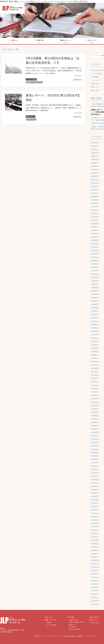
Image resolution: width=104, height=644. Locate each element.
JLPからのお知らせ (75, 629)
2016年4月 (95, 426)
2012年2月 (95, 594)
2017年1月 (95, 395)
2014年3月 (95, 510)
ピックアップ (96, 80)
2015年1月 (95, 476)
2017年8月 (95, 375)
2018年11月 (95, 331)
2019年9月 (95, 298)
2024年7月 (95, 193)
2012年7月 (95, 577)
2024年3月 (95, 203)
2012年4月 (95, 587)
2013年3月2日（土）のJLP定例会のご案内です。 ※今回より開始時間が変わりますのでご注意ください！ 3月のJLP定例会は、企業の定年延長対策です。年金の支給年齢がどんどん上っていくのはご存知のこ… (54, 71)
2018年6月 (95, 345)
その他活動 (95, 77)
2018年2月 (95, 355)
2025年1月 (95, 176)
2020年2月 (95, 288)
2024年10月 (95, 183)
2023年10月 (95, 217)
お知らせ (13, 41)
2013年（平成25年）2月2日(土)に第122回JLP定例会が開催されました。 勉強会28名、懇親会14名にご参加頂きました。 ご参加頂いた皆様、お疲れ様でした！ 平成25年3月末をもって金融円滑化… (54, 107)
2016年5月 (95, 422)
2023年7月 (95, 227)
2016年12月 (95, 399)
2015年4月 (95, 466)
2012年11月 (95, 564)
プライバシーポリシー (91, 636)
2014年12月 (95, 480)
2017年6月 (95, 382)
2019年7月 (95, 304)
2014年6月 (95, 500)
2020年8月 (95, 284)
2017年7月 (95, 379)
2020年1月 (95, 291)
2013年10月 (95, 527)
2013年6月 (95, 540)
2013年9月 (95, 530)
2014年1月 (95, 517)
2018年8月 (95, 341)
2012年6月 (95, 581)
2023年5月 (95, 234)
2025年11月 (95, 153)
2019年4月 (95, 315)
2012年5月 (95, 584)
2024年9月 (95, 187)
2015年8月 (95, 453)
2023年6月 (95, 230)
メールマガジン (95, 623)
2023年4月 (95, 237)
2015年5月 (95, 463)
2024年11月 (95, 180)
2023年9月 (95, 220)
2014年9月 (95, 490)
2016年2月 (95, 432)
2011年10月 (95, 601)
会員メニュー (94, 620)
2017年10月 (95, 368)
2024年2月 (95, 207)
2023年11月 (95, 213)
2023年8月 (95, 224)
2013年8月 (95, 534)
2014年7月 (95, 496)
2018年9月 (95, 338)
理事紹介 (49, 623)
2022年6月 (95, 261)
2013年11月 (95, 523)
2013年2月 (95, 554)
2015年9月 (95, 449)
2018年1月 (95, 358)
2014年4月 (95, 506)
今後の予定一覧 (73, 620)
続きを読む (78, 76)
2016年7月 (95, 416)
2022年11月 (95, 254)
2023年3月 (95, 240)
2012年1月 (95, 598)
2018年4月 (95, 352)
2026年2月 (95, 146)
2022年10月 (95, 257)
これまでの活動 (31, 79)
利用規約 (80, 636)
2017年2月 (95, 392)
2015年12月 (95, 439)
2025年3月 (95, 170)
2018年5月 (95, 348)
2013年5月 (95, 544)
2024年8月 (95, 190)
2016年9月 (95, 409)
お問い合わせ (94, 617)
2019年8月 (95, 301)
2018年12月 (95, 328)
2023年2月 (95, 244)
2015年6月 (95, 459)
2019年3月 (95, 318)
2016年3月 (95, 429)
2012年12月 (95, 560)
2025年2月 (95, 173)
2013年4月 (95, 547)
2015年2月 (95, 473)
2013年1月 (95, 557)
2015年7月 (95, 456)
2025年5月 (95, 163)
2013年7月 (95, 537)
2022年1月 (95, 274)
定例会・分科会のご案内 (35, 82)
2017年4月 (95, 385)
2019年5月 (95, 311)
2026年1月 (95, 149)
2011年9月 (95, 604)
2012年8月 (95, 574)
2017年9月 (95, 372)
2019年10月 (95, 294)
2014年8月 (95, 493)
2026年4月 (95, 143)
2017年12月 (95, 362)
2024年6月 (95, 197)
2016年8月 (95, 412)
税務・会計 (95, 90)
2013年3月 (95, 550)
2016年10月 (95, 406)
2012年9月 (95, 571)
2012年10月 (95, 567)
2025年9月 (95, 156)
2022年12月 (95, 251)
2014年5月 (95, 503)
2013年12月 (95, 520)
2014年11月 (95, 483)
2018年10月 (95, 335)
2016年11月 (95, 402)
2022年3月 (95, 271)
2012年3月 (95, 591)
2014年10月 (95, 486)
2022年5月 (95, 264)
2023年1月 (95, 247)
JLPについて (49, 617)
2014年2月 (95, 513)
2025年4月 (95, 166)
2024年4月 (95, 200)
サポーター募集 (51, 625)
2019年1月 (95, 325)
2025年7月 (95, 159)
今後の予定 (39, 41)
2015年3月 (95, 470)
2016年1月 (95, 436)
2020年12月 (95, 277)
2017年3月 (95, 389)
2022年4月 (95, 267)
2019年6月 (95, 308)
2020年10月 (95, 281)
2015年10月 (95, 446)
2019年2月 (95, 321)
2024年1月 (95, 210)
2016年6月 (95, 419)
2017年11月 (95, 365)
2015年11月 (95, 442)
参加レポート (31, 116)
